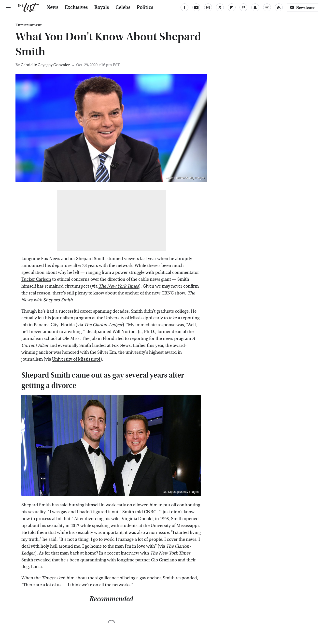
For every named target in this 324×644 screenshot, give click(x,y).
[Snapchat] (255, 7)
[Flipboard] (232, 7)
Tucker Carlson (36, 279)
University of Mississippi (76, 359)
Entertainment (28, 25)
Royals (102, 7)
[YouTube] (196, 7)
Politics (145, 7)
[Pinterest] (243, 7)
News (53, 7)
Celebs (123, 7)
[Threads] (267, 7)
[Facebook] (184, 7)
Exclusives (76, 7)
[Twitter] (220, 7)
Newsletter (302, 7)
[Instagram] (208, 7)
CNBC (150, 512)
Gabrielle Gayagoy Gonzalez (45, 65)
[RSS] (279, 7)
